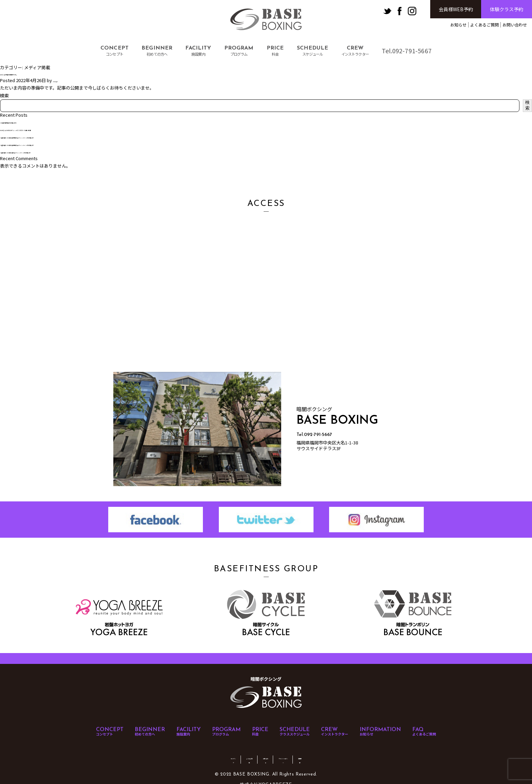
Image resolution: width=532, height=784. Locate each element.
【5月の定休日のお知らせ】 (28, 122)
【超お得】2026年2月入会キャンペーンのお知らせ (50, 151)
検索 (4, 95)
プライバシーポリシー (306, 750)
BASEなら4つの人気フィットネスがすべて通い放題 (50, 129)
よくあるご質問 (484, 25)
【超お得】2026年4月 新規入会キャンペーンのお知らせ (55, 137)
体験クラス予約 (507, 9)
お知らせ (458, 25)
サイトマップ (192, 750)
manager (62, 80)
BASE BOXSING (266, 20)
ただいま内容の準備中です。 (28, 73)
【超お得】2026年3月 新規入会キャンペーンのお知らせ (55, 144)
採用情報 (344, 750)
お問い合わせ (515, 25)
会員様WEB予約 (456, 9)
